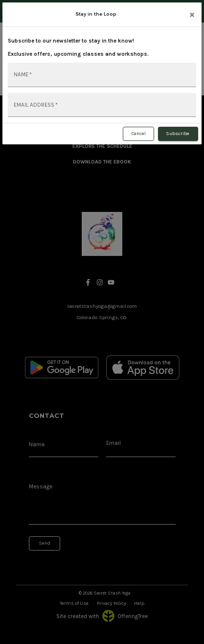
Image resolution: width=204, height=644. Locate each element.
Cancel (138, 134)
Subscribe (178, 134)
